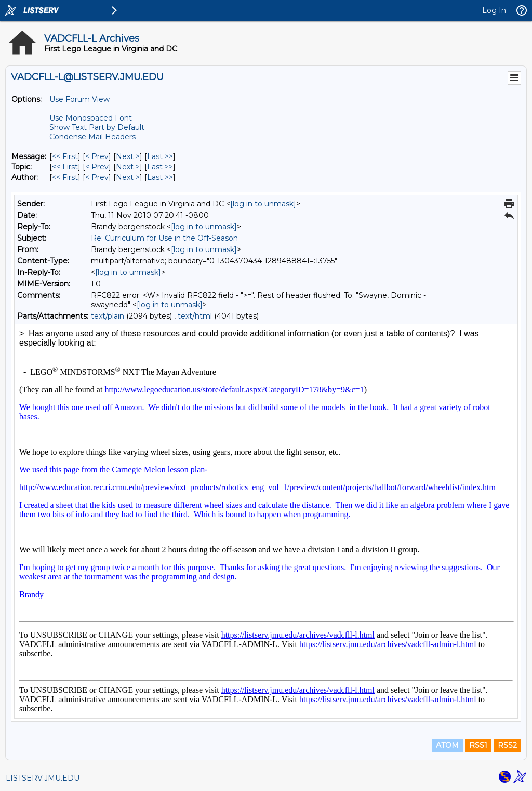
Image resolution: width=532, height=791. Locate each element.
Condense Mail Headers (92, 137)
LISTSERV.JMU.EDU (43, 778)
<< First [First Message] (65, 156)
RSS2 (507, 745)
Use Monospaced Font (91, 118)
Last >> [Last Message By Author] (160, 177)
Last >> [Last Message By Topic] (160, 167)
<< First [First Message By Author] (65, 177)
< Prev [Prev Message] (97, 156)
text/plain (108, 316)
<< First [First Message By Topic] (65, 167)
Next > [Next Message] (128, 156)
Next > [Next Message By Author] (128, 177)
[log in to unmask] (263, 204)
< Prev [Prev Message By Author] (97, 177)
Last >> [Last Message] (160, 156)
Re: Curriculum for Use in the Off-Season (164, 238)
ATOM (447, 745)
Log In (494, 10)
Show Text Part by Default (97, 127)
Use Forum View (79, 99)
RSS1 (478, 745)
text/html (195, 316)
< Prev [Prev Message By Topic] (97, 167)
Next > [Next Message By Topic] (128, 167)
